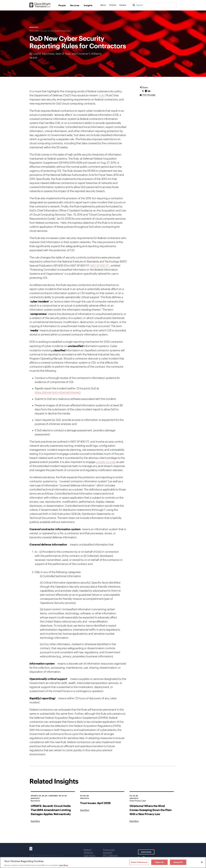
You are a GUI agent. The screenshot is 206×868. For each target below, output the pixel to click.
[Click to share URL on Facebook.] (146, 91)
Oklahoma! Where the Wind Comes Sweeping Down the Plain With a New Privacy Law (150, 810)
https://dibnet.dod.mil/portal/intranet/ (57, 393)
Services (75, 5)
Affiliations (88, 853)
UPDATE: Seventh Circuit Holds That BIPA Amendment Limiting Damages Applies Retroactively (51, 810)
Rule (101, 96)
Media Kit (88, 850)
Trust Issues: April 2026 (95, 803)
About (103, 5)
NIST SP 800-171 (100, 266)
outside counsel (106, 462)
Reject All (159, 862)
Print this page (149, 95)
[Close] (202, 862)
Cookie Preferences (139, 862)
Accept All (178, 862)
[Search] (134, 5)
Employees (108, 853)
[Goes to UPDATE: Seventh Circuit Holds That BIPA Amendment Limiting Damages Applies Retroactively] (35, 821)
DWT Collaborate (110, 856)
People (62, 5)
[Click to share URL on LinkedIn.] (149, 91)
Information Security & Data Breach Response (50, 31)
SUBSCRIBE (146, 852)
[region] (103, 862)
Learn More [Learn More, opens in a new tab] (63, 865)
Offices (113, 5)
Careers (123, 5)
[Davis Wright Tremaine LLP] (40, 5)
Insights (88, 5)
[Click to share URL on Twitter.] (143, 91)
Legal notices (89, 856)
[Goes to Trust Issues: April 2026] (85, 810)
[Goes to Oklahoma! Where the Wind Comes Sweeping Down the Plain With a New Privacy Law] (134, 821)
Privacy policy (109, 850)
